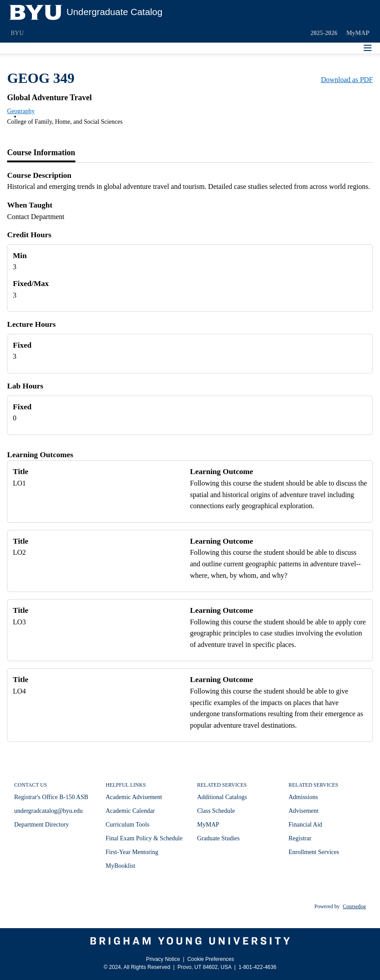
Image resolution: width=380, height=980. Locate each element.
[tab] (41, 153)
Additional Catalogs (222, 797)
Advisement (304, 811)
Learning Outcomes (40, 455)
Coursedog (354, 906)
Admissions (303, 797)
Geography (21, 111)
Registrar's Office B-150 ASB (51, 797)
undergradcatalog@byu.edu (49, 811)
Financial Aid (306, 825)
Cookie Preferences (210, 959)
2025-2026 (324, 33)
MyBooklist (120, 866)
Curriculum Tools (127, 825)
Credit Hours (29, 235)
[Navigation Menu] (368, 48)
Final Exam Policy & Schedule (144, 838)
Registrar (300, 838)
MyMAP (358, 33)
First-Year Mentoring (132, 852)
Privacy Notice (163, 959)
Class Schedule (216, 811)
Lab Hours (25, 386)
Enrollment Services (314, 852)
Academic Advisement (134, 797)
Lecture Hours (31, 324)
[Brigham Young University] (190, 941)
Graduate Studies (219, 838)
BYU (17, 33)
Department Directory (41, 825)
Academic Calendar (130, 811)
